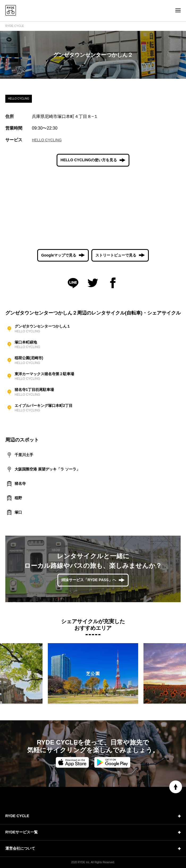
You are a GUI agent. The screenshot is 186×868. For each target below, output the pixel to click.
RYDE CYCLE (15, 26)
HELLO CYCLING (47, 140)
